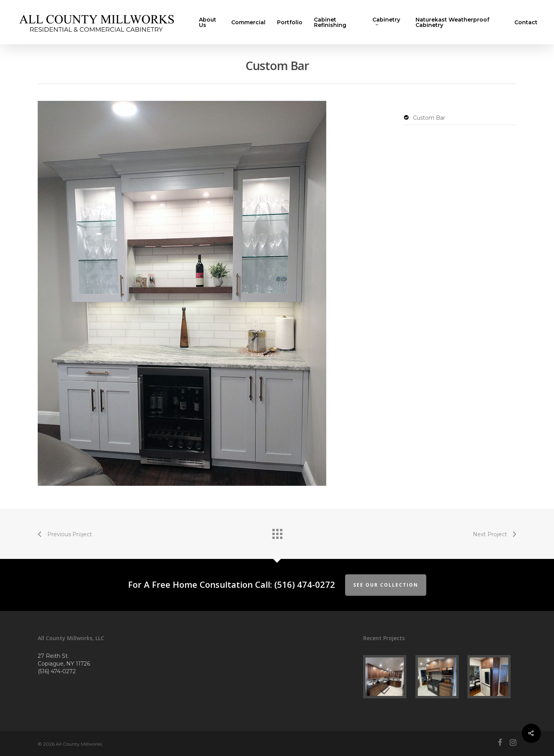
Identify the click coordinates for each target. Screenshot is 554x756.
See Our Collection (386, 585)
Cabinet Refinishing (330, 22)
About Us (208, 22)
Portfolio (290, 22)
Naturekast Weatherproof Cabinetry (452, 22)
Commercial (248, 22)
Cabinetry (386, 22)
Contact (526, 22)
